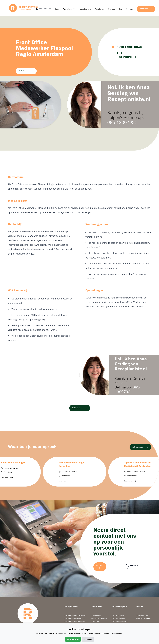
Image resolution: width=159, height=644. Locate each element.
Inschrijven (146, 9)
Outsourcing (96, 615)
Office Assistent (119, 618)
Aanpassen (88, 639)
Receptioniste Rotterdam (75, 621)
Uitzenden (95, 621)
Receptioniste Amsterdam (75, 615)
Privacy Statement (144, 618)
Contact (129, 9)
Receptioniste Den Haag (74, 618)
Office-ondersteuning (121, 621)
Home (57, 9)
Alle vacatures (140, 447)
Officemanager (118, 615)
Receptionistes (85, 9)
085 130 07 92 (43, 9)
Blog (120, 9)
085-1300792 (121, 122)
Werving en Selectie (99, 618)
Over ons (111, 9)
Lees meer (9, 478)
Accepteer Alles (73, 639)
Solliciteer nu (26, 71)
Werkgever (68, 9)
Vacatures (99, 9)
